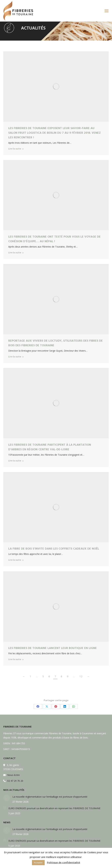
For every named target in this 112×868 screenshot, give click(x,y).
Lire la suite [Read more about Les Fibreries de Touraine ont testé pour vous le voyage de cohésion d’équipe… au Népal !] (16, 253)
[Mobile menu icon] (107, 11)
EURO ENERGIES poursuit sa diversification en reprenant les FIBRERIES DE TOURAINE (54, 808)
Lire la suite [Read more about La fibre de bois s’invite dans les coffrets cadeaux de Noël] (16, 560)
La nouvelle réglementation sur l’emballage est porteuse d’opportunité (50, 797)
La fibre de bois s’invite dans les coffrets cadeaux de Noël (54, 549)
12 (81, 676)
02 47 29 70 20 (15, 781)
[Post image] (7, 798)
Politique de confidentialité (64, 862)
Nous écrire (13, 775)
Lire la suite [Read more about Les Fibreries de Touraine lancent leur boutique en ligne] (16, 659)
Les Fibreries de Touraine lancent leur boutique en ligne (53, 648)
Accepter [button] (38, 863)
